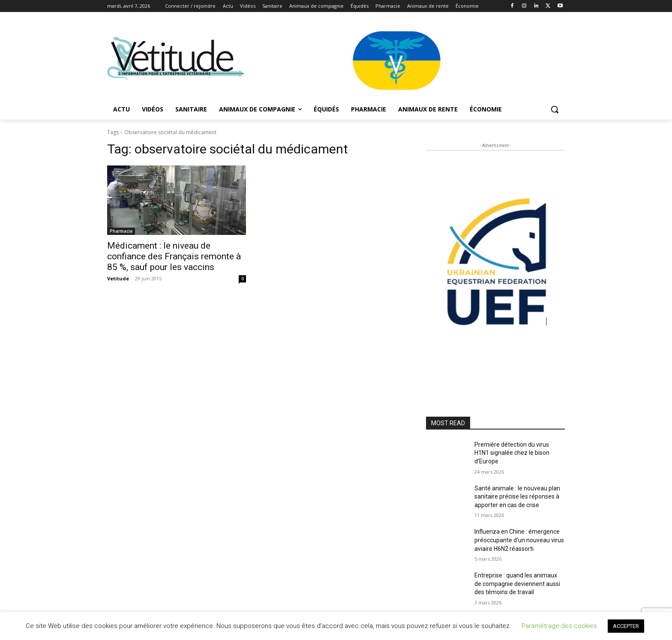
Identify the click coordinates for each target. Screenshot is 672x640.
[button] (555, 109)
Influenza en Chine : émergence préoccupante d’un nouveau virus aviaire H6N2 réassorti (519, 540)
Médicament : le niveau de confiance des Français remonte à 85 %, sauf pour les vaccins (174, 256)
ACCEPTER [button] (626, 626)
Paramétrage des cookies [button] (559, 626)
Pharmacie (121, 231)
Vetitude (118, 278)
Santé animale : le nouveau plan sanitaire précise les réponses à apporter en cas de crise (517, 497)
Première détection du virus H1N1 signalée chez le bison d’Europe (512, 453)
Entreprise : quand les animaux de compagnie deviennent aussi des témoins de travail (517, 584)
